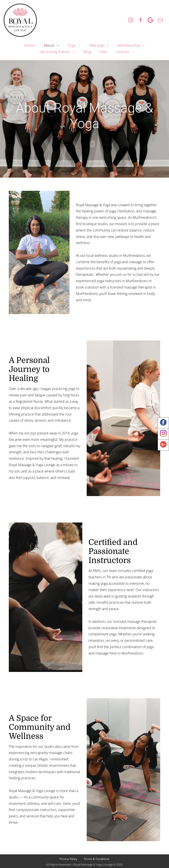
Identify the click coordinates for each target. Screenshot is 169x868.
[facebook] (141, 21)
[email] (160, 21)
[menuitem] (29, 45)
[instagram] (131, 21)
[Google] (150, 21)
